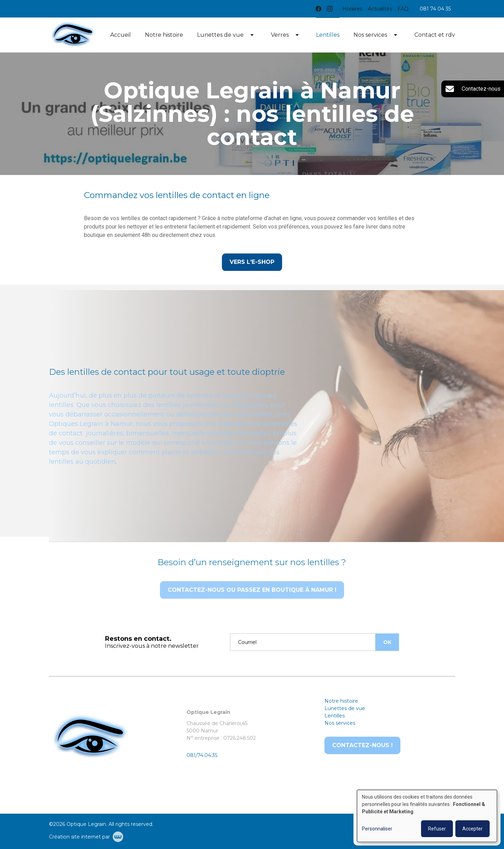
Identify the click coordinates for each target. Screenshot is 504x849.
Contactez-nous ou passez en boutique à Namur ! (252, 601)
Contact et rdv (435, 35)
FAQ (403, 9)
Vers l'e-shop (252, 262)
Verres (280, 35)
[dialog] (427, 816)
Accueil (121, 35)
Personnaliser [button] (377, 829)
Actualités (380, 9)
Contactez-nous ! (362, 745)
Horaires (352, 9)
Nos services (370, 35)
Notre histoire (164, 35)
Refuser (437, 829)
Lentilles (328, 35)
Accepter (472, 829)
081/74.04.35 (202, 755)
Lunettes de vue (220, 35)
